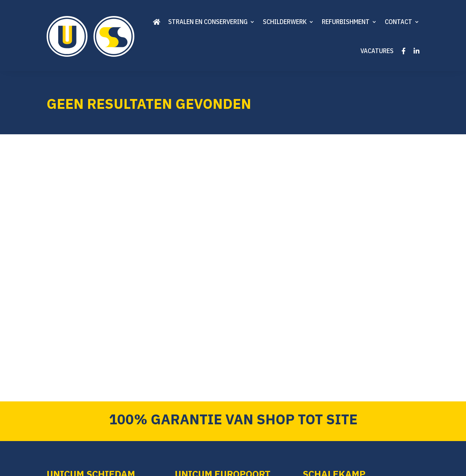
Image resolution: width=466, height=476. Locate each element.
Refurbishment (346, 22)
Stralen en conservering (208, 22)
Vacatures (377, 51)
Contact (398, 22)
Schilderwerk (285, 22)
